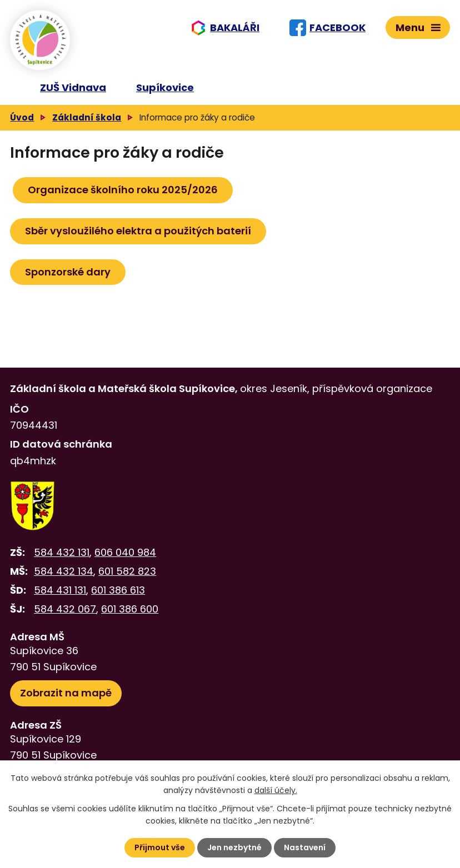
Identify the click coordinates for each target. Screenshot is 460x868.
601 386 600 (130, 609)
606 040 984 (125, 552)
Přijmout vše (160, 847)
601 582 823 (127, 571)
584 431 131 (60, 590)
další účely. (276, 790)
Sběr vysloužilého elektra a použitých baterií (138, 231)
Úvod (22, 117)
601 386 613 (118, 590)
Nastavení (305, 847)
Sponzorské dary (68, 272)
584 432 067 (65, 609)
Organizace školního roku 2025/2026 (123, 190)
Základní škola (87, 117)
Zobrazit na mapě (66, 693)
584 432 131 (62, 552)
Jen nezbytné (234, 847)
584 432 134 (64, 571)
